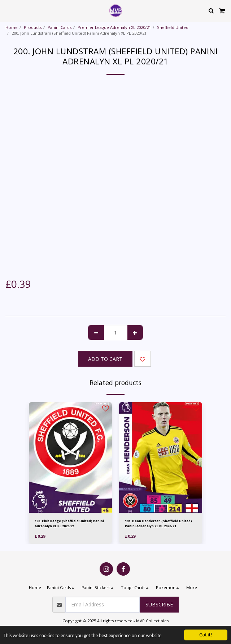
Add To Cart (105, 359)
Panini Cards (60, 27)
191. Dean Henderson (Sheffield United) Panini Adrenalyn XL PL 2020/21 (158, 523)
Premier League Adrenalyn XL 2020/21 (114, 27)
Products (33, 27)
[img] (70, 458)
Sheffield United (173, 27)
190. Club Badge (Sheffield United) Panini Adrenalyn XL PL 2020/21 (69, 523)
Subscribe (159, 604)
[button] (8, 10)
